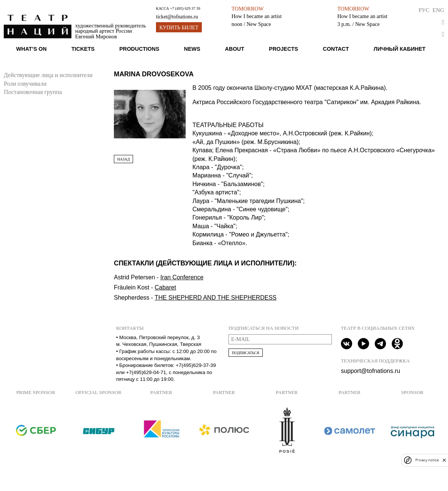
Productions (139, 49)
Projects (284, 49)
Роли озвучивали (25, 84)
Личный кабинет (400, 49)
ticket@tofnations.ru (177, 17)
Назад (123, 159)
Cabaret (165, 287)
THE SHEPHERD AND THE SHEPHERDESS (216, 298)
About (235, 49)
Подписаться (246, 353)
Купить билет (179, 28)
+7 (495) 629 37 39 (185, 8)
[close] (444, 460)
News (192, 49)
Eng (438, 10)
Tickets (83, 49)
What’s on (31, 49)
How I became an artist (257, 16)
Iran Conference (182, 277)
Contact (336, 49)
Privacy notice (427, 460)
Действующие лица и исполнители (48, 75)
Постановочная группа (33, 92)
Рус (424, 10)
